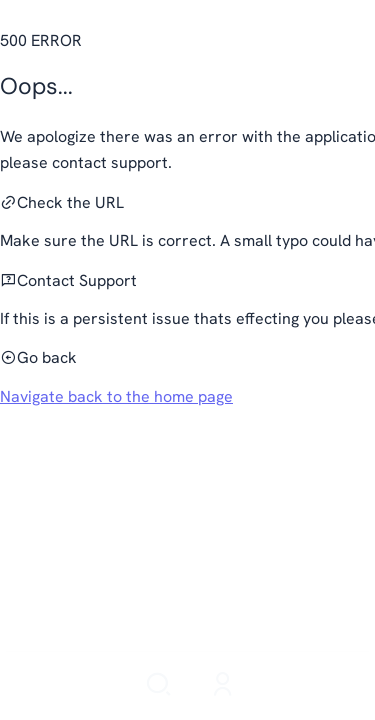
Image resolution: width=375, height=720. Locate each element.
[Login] (222, 686)
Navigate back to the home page (116, 396)
